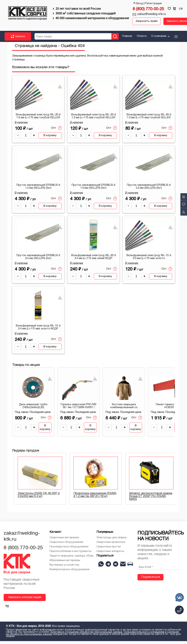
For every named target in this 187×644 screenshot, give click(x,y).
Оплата (142, 39)
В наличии (21, 125)
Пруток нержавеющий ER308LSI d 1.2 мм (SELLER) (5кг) (38, 189)
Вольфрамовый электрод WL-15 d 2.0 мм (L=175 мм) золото (149, 260)
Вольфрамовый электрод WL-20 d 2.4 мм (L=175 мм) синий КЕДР (93, 260)
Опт (56, 131)
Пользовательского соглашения (144, 635)
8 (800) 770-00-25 (148, 9)
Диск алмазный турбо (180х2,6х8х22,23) (33, 409)
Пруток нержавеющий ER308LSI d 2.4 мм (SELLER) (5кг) (38, 260)
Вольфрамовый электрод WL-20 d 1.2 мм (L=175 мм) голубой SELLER (93, 119)
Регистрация (153, 3)
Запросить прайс (143, 23)
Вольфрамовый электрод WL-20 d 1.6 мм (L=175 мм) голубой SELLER (38, 119)
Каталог (18, 39)
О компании (161, 39)
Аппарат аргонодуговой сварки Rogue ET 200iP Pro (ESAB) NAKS (151, 499)
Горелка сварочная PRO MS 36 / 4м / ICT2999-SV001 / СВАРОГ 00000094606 (79, 409)
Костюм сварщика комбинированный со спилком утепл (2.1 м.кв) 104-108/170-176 (124, 409)
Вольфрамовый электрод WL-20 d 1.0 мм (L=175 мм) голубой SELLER (149, 119)
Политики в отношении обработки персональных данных (86, 635)
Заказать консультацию (25, 600)
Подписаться (150, 580)
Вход (138, 3)
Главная (127, 39)
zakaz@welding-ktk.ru (151, 14)
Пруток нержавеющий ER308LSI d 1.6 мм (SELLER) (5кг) (93, 189)
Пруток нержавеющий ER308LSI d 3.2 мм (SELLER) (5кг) (149, 189)
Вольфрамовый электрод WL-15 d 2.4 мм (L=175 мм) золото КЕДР (38, 330)
